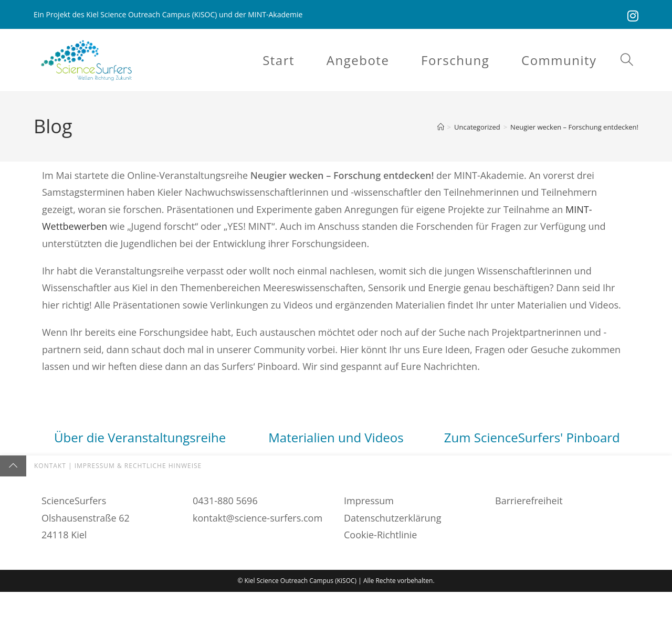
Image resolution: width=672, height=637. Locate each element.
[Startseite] (441, 128)
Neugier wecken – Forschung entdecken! (574, 128)
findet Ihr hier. (140, 570)
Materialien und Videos (336, 438)
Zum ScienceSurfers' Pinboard (532, 438)
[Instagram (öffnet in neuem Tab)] (632, 16)
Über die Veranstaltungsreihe (140, 438)
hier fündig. (360, 536)
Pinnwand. (550, 554)
